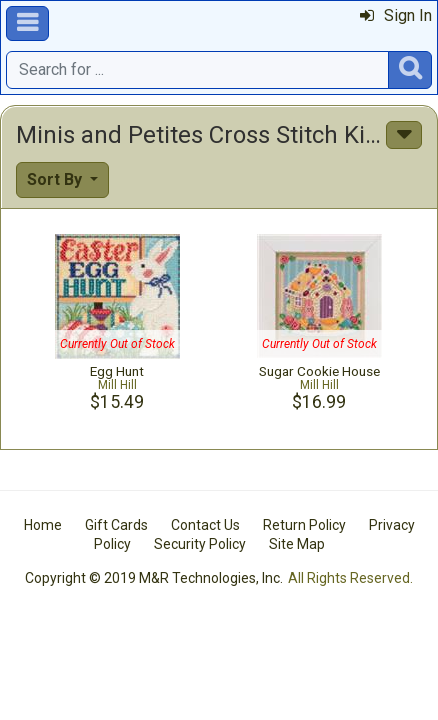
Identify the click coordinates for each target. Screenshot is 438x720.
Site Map (297, 544)
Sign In (396, 15)
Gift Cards (116, 525)
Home (43, 525)
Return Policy (304, 525)
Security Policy (200, 544)
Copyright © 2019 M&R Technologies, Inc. (154, 578)
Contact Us (205, 525)
